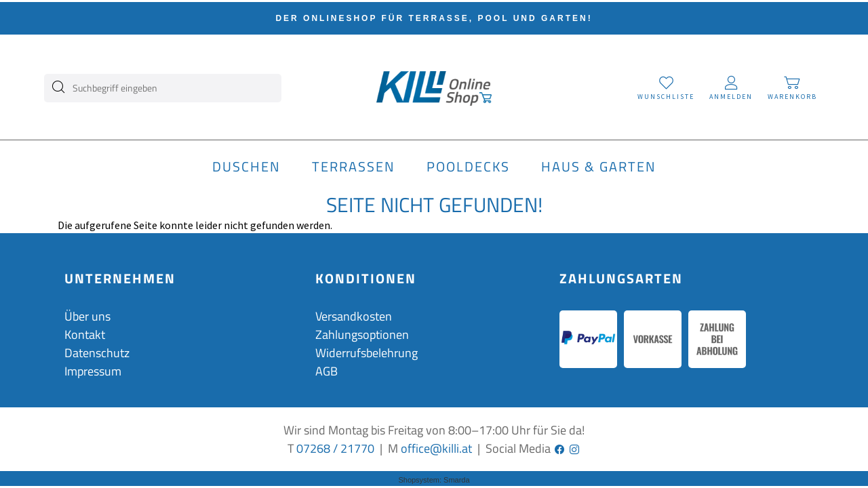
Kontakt (85, 334)
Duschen (246, 167)
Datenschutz (97, 353)
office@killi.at (436, 448)
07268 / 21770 (335, 448)
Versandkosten (354, 316)
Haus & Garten (599, 167)
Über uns (87, 316)
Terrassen (354, 167)
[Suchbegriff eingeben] (167, 84)
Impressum (93, 371)
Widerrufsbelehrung (367, 353)
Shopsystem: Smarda (434, 480)
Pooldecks (468, 167)
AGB (327, 371)
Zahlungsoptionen (362, 334)
